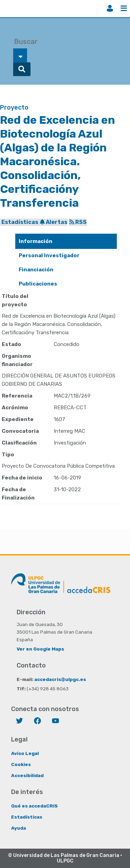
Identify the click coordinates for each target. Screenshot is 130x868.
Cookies (21, 764)
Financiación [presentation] (36, 270)
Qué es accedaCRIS (34, 806)
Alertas (54, 222)
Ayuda (19, 828)
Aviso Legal (25, 753)
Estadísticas (20, 222)
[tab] (66, 241)
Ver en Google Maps (40, 649)
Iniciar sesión (110, 8)
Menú (124, 8)
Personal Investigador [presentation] (49, 255)
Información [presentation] (36, 241)
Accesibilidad (27, 775)
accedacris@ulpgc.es (60, 679)
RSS (78, 222)
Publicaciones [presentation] (38, 284)
